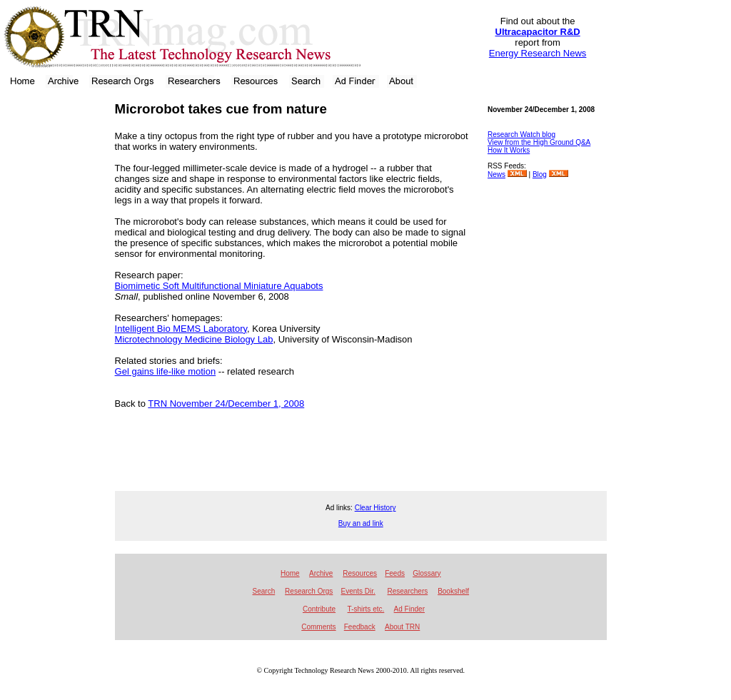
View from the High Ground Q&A (539, 142)
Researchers (408, 591)
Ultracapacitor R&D (538, 32)
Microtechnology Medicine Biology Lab (194, 339)
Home (290, 573)
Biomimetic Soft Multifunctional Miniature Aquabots (219, 286)
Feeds (395, 573)
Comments (318, 627)
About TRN (402, 627)
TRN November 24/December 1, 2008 (226, 404)
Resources (360, 573)
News (496, 174)
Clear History (375, 508)
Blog (540, 174)
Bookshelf (453, 591)
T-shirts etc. (366, 609)
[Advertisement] (53, 310)
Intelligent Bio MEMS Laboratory (181, 329)
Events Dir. (358, 591)
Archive (321, 573)
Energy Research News (538, 53)
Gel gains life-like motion (166, 371)
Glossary (427, 573)
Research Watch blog (521, 135)
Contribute (319, 609)
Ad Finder (409, 609)
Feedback (360, 627)
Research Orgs (309, 591)
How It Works (509, 150)
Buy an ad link (361, 523)
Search (264, 591)
